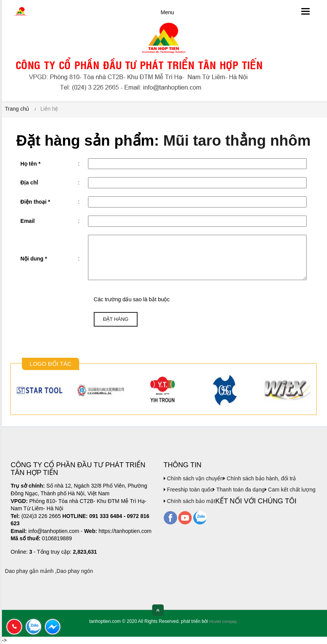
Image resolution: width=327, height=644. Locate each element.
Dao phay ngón (75, 571)
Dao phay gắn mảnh (29, 571)
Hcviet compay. (223, 621)
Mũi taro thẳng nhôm (237, 140)
